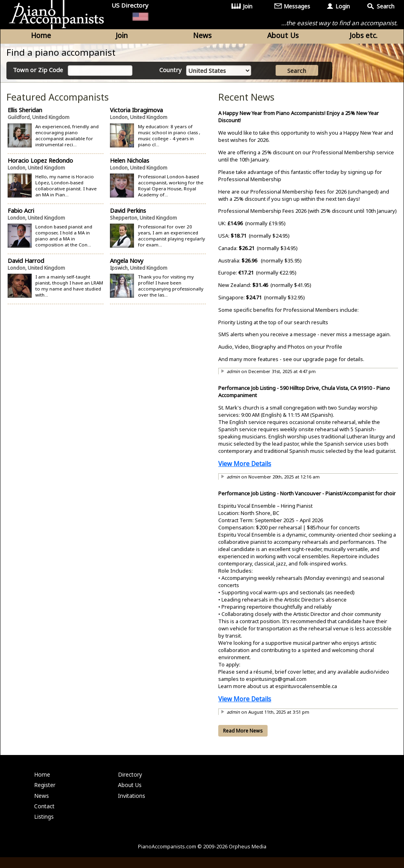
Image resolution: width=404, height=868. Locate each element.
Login (343, 6)
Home (41, 37)
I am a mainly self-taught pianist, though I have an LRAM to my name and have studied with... (67, 289)
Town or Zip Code (39, 72)
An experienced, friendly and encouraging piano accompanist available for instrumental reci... (67, 138)
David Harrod (26, 263)
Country (171, 72)
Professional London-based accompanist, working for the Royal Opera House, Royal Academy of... (170, 188)
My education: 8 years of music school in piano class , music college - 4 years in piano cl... (169, 138)
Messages (297, 6)
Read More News (243, 734)
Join (248, 6)
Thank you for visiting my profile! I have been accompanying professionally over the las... (170, 289)
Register (45, 791)
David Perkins (128, 213)
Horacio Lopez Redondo (41, 163)
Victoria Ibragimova (136, 113)
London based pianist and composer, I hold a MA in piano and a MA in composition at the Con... (64, 239)
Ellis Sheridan (25, 113)
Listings (44, 825)
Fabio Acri (21, 213)
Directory (131, 780)
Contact (45, 814)
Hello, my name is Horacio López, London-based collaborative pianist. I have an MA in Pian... (66, 188)
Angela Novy (127, 263)
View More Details (245, 467)
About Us (283, 37)
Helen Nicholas (130, 163)
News (202, 37)
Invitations (132, 802)
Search (386, 6)
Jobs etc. (363, 37)
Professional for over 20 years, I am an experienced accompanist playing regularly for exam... (171, 239)
